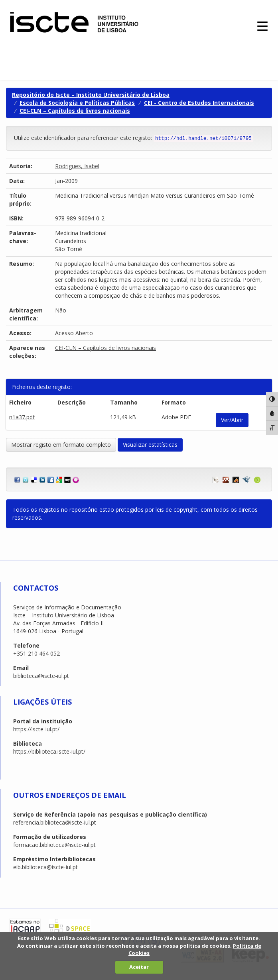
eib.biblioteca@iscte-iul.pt (45, 867)
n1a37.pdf (22, 417)
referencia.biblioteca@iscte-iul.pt (55, 822)
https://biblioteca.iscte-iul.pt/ (49, 751)
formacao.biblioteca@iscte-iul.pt (54, 845)
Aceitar (139, 967)
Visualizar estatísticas (150, 445)
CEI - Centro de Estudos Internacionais (199, 103)
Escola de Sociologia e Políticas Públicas (77, 103)
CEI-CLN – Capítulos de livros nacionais (75, 111)
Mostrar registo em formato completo (61, 445)
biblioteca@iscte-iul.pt (41, 676)
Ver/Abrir (232, 420)
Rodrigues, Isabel (77, 166)
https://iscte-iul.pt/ (36, 729)
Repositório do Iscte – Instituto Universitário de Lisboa (91, 95)
